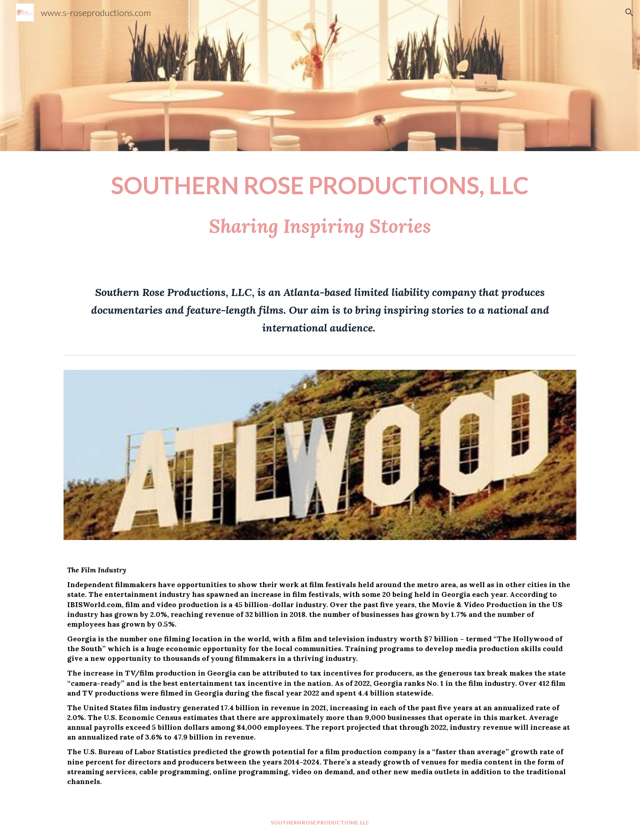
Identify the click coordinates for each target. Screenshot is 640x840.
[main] (320, 210)
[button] (629, 12)
